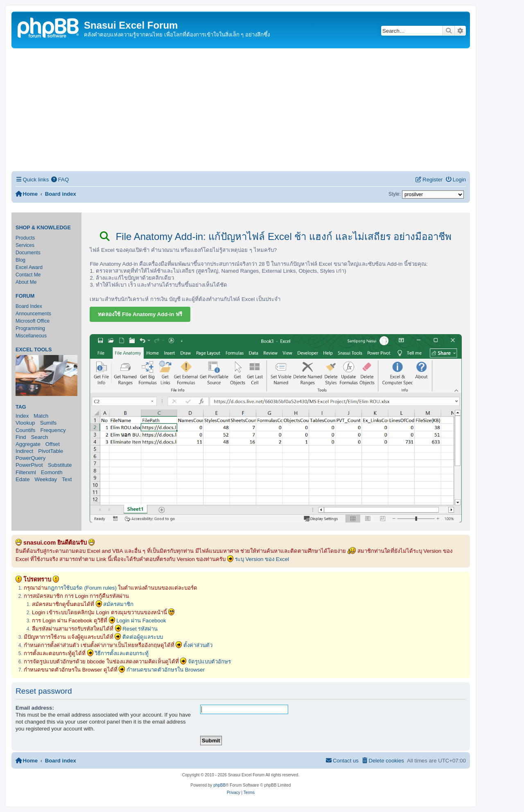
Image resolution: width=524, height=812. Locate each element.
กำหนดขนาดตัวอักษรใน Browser (166, 670)
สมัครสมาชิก (118, 604)
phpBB (219, 785)
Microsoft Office (33, 321)
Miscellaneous (31, 336)
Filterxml (26, 472)
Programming (30, 328)
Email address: (35, 708)
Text (67, 479)
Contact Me (28, 275)
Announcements (33, 314)
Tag (21, 407)
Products (25, 238)
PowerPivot (29, 465)
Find (21, 437)
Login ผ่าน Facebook (141, 621)
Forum (25, 296)
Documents (28, 253)
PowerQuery (30, 458)
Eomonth (52, 472)
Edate (23, 479)
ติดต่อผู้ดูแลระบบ (143, 637)
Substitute (60, 465)
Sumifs (48, 423)
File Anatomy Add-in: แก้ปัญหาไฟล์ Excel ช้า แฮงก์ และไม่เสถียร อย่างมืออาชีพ (276, 236)
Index (22, 416)
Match (41, 416)
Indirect (24, 451)
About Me (26, 282)
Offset (53, 444)
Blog (20, 260)
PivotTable (51, 451)
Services (25, 245)
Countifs (25, 430)
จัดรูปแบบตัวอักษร (209, 662)
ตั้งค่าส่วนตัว (198, 645)
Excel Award (29, 267)
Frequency (53, 430)
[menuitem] (60, 180)
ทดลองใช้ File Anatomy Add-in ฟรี (140, 314)
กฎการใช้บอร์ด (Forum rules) (82, 588)
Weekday (46, 479)
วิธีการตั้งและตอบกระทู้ (122, 653)
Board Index (29, 306)
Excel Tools (34, 350)
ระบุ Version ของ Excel (262, 559)
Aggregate (28, 444)
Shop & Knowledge (43, 228)
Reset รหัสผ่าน (140, 629)
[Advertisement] (241, 110)
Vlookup (25, 423)
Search (40, 437)
